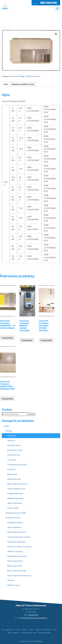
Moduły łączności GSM (16, 513)
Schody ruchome (13, 517)
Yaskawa (36, 76)
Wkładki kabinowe (16, 498)
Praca (55, 630)
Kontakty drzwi (14, 445)
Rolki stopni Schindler (17, 571)
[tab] (6, 84)
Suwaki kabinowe (15, 493)
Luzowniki (12, 460)
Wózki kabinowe (15, 503)
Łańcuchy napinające (17, 542)
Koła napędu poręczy (17, 532)
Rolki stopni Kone (15, 561)
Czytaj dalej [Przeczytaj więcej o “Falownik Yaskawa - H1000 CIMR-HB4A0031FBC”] (7, 399)
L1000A (28, 76)
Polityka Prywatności (28, 633)
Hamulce (11, 440)
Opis (6, 84)
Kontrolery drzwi (15, 450)
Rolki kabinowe (14, 479)
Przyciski (11, 469)
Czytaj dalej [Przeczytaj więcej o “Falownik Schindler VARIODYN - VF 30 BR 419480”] (7, 338)
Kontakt (16, 633)
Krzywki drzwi (14, 455)
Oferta (25, 630)
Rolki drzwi (12, 474)
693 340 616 (49, 3)
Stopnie (11, 580)
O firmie (17, 630)
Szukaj (31, 414)
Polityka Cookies (44, 633)
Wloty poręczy (14, 585)
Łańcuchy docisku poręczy (19, 537)
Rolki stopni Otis (15, 566)
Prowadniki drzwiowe (17, 464)
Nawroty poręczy (15, 551)
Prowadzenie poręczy (17, 556)
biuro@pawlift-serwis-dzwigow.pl (34, 618)
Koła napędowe (14, 527)
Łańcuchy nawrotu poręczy (19, 546)
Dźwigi (9, 431)
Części (7, 426)
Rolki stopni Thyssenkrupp (19, 575)
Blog (9, 633)
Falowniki (16, 76)
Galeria (38, 630)
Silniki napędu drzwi (16, 489)
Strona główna (7, 630)
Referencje (47, 630)
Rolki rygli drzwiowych (18, 484)
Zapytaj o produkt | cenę (23, 84)
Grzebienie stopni (15, 522)
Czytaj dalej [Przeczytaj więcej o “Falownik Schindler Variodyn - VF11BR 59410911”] (46, 340)
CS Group (38, 641)
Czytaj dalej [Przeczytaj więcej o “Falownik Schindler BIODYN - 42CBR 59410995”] (27, 340)
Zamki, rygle (13, 508)
